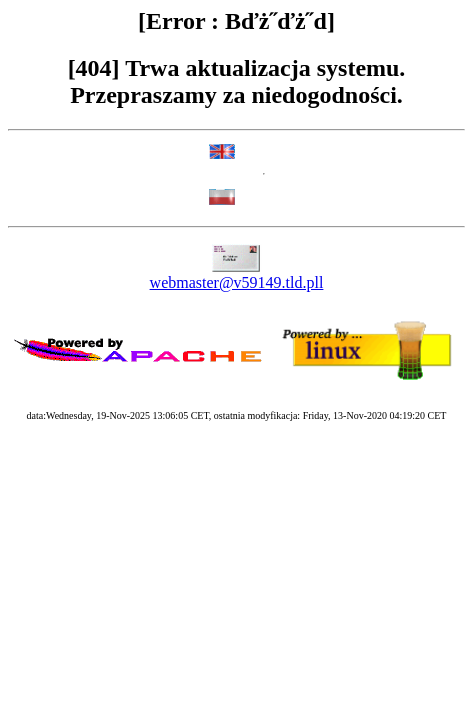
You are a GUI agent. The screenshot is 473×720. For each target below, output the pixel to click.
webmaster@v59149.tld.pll (237, 282)
